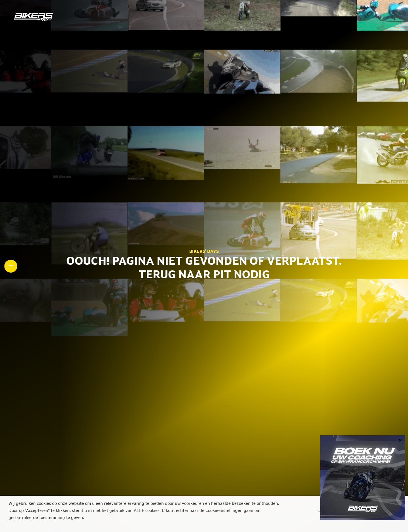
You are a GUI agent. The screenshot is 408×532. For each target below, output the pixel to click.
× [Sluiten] (400, 440)
